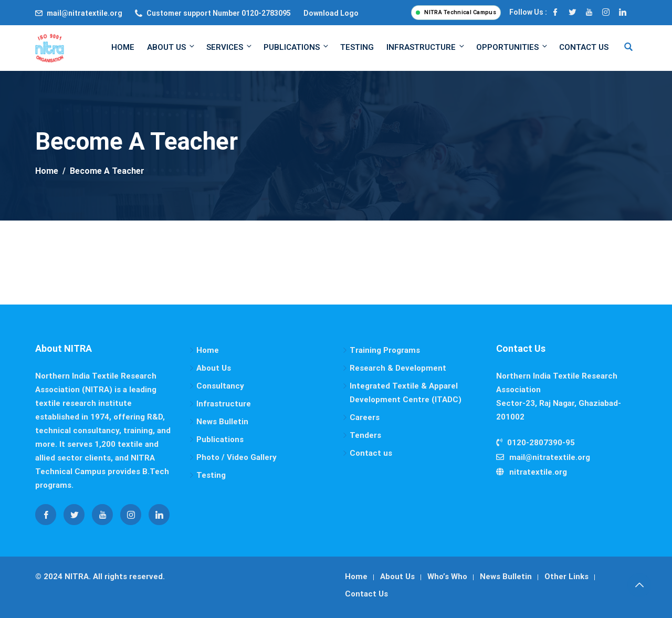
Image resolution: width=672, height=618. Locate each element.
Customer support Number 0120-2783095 (219, 13)
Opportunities (512, 47)
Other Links (566, 577)
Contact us (371, 453)
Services (230, 47)
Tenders (365, 435)
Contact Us (584, 47)
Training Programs (385, 350)
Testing (357, 47)
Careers (365, 417)
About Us (171, 47)
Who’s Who (447, 577)
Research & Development (398, 368)
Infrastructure (426, 47)
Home (123, 47)
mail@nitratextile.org (85, 13)
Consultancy (220, 386)
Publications (297, 47)
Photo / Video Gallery (237, 457)
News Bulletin (222, 422)
